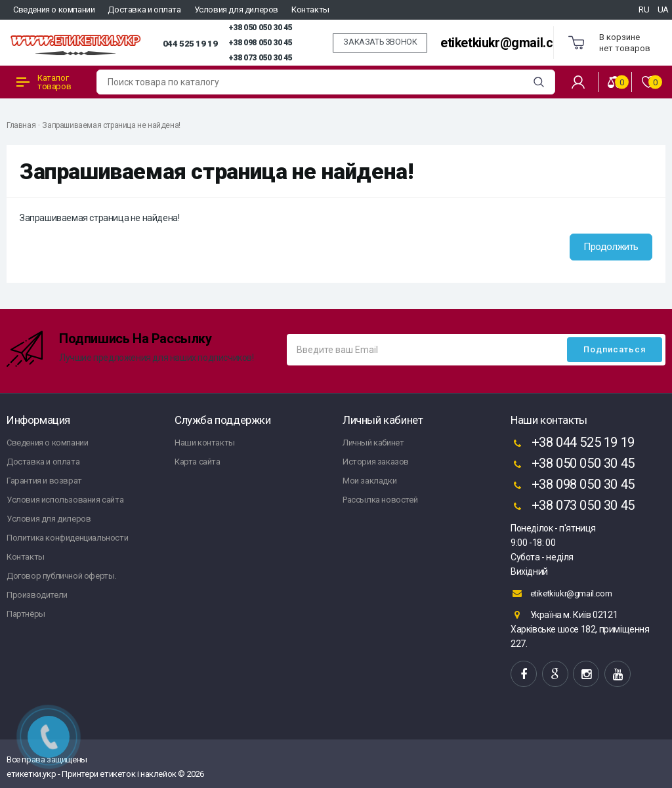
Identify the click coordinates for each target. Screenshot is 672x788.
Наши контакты (205, 443)
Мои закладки (369, 481)
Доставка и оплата (144, 10)
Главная (21, 125)
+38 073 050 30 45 (260, 58)
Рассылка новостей (380, 500)
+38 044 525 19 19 (573, 444)
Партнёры (26, 614)
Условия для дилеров (236, 10)
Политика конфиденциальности (67, 538)
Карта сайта (198, 462)
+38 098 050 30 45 (260, 43)
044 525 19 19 (190, 43)
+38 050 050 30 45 (260, 28)
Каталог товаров (44, 82)
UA (663, 10)
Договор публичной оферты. (61, 576)
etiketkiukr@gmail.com (506, 43)
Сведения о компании (54, 10)
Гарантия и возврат (44, 481)
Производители (37, 595)
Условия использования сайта (65, 500)
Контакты (310, 10)
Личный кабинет (373, 443)
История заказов (376, 462)
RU (644, 10)
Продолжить (611, 247)
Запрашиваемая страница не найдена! (111, 125)
